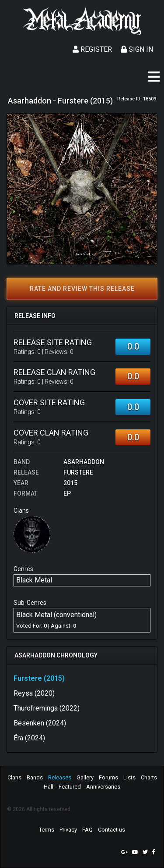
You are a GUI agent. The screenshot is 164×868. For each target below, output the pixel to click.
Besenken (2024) (40, 723)
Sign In (137, 49)
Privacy (68, 830)
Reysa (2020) (34, 693)
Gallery (85, 777)
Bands (35, 777)
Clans (14, 777)
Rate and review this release (82, 289)
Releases (60, 777)
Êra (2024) (29, 738)
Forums (108, 777)
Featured (70, 787)
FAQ (87, 830)
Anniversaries (103, 787)
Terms (47, 830)
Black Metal (34, 580)
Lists (129, 777)
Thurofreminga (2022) (47, 708)
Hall (49, 787)
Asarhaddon (84, 462)
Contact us (112, 830)
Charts (149, 777)
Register (92, 49)
